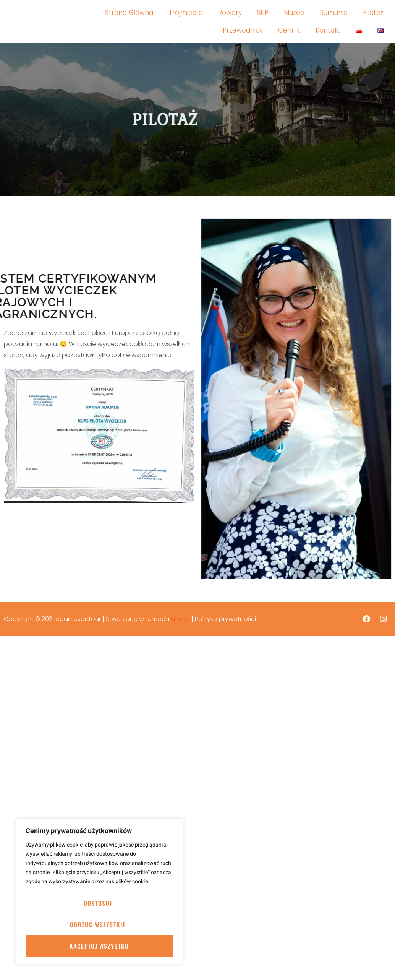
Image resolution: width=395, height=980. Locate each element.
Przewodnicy (243, 30)
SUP (263, 13)
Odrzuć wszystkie (98, 925)
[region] (99, 892)
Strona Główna (129, 13)
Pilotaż (373, 13)
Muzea (294, 13)
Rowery (230, 13)
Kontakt (328, 30)
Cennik (289, 30)
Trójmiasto (186, 13)
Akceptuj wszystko (99, 946)
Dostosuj (98, 903)
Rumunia (334, 13)
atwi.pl (180, 619)
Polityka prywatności (225, 619)
